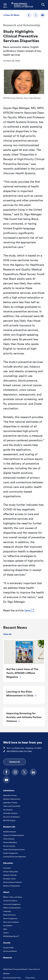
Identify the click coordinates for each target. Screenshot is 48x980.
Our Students (8, 810)
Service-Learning (9, 846)
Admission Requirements (12, 799)
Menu (5, 7)
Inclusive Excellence (10, 901)
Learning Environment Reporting (14, 857)
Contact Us (15, 762)
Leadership (7, 911)
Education (8, 863)
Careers (6, 933)
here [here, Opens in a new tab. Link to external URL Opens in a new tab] (29, 610)
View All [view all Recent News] (7, 634)
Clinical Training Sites (11, 872)
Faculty (7, 943)
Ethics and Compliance (11, 922)
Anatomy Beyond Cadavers (12, 882)
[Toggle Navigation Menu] (5, 5)
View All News (11, 15)
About (6, 892)
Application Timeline (10, 803)
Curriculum (7, 868)
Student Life (9, 827)
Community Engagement (12, 904)
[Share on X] (36, 15)
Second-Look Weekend (11, 817)
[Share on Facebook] (29, 15)
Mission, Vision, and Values (13, 897)
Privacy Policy (30, 978)
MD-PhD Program (9, 820)
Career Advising (9, 839)
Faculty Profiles (8, 948)
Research (8, 958)
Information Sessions (10, 813)
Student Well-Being (10, 842)
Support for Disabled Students (14, 835)
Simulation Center (9, 879)
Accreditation (8, 926)
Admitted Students (10, 832)
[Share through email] (42, 15)
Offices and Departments (12, 908)
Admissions (9, 790)
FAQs (5, 929)
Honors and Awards (10, 951)
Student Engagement (11, 853)
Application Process (10, 795)
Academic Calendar (10, 875)
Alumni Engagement (10, 918)
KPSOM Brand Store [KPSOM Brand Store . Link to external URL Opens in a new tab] (11, 936)
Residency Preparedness (12, 886)
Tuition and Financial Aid (12, 806)
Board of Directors (9, 915)
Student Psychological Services (14, 849)
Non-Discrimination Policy (12, 978)
